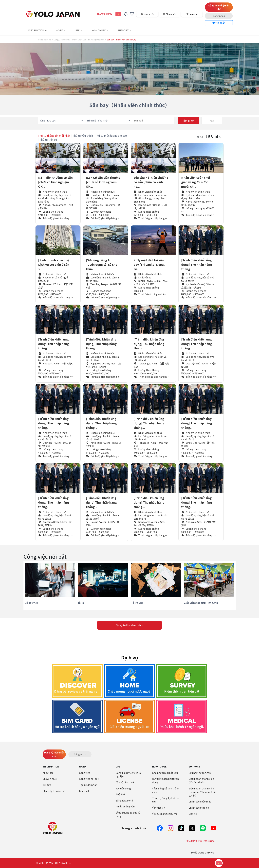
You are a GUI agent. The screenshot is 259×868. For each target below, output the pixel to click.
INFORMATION (37, 30)
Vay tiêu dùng (123, 788)
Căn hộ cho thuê (125, 782)
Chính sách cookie (199, 808)
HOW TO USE (100, 30)
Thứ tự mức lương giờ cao (111, 136)
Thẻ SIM (120, 794)
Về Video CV (158, 808)
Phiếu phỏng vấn (125, 806)
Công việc (85, 773)
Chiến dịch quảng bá (54, 791)
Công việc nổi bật (62, 40)
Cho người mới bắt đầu (165, 773)
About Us (48, 773)
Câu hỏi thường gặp (200, 773)
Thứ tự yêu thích (83, 136)
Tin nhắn (219, 23)
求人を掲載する (104, 14)
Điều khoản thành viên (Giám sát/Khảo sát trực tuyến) (202, 792)
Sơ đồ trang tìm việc (202, 852)
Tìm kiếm (188, 121)
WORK (61, 30)
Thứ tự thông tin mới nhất (54, 136)
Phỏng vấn (169, 14)
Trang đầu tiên (44, 40)
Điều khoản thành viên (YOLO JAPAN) (201, 780)
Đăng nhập (219, 16)
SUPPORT (125, 30)
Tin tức (47, 785)
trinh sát (192, 14)
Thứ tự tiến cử (48, 139)
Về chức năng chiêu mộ (165, 814)
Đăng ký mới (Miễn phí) (219, 7)
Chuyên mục (50, 779)
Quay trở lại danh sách (129, 625)
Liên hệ (193, 814)
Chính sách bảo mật (200, 801)
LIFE (79, 30)
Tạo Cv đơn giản (88, 785)
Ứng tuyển (147, 14)
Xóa (212, 121)
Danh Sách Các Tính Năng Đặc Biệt (88, 40)
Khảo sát (84, 791)
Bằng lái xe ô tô (124, 800)
